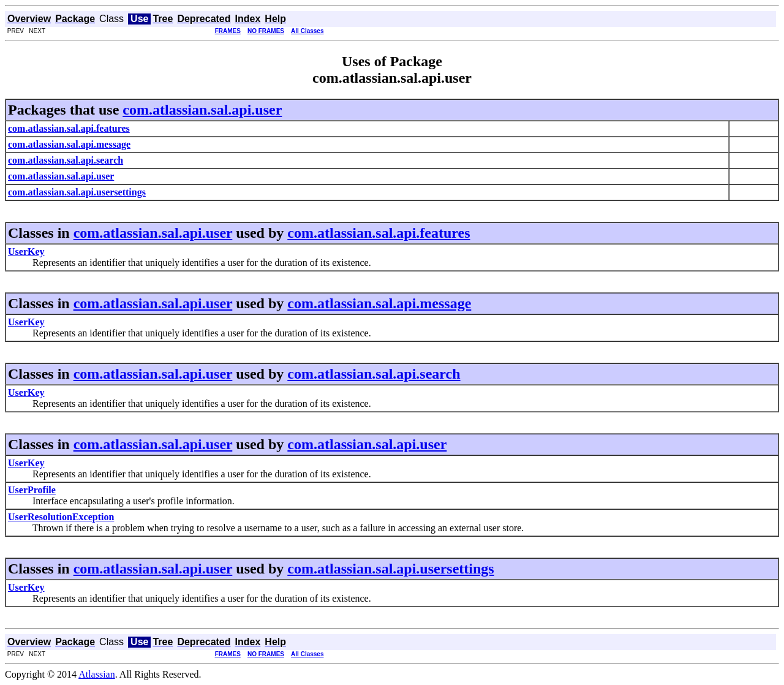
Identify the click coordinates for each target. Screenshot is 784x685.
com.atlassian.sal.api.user (202, 110)
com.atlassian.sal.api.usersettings (390, 569)
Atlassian (97, 674)
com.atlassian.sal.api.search (374, 374)
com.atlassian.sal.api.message (379, 303)
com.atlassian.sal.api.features (379, 233)
